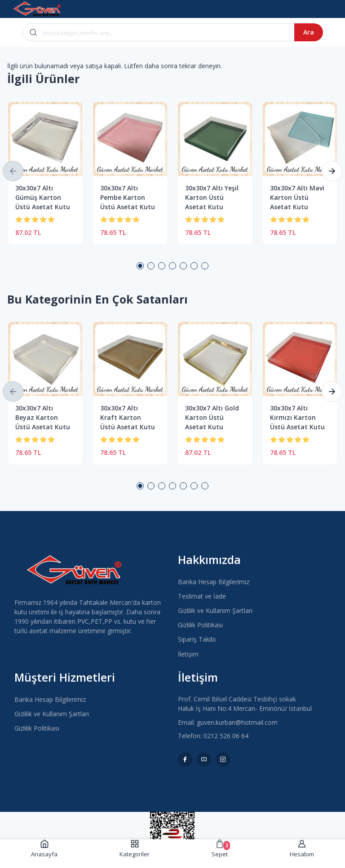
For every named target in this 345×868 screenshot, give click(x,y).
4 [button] (172, 266)
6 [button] (194, 266)
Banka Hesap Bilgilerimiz (214, 582)
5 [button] (183, 266)
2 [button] (151, 266)
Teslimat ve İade (202, 596)
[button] (13, 171)
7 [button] (205, 266)
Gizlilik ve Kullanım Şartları (215, 610)
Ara (309, 32)
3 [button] (162, 266)
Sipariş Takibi (197, 639)
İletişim (188, 654)
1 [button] (140, 266)
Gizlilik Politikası (200, 625)
